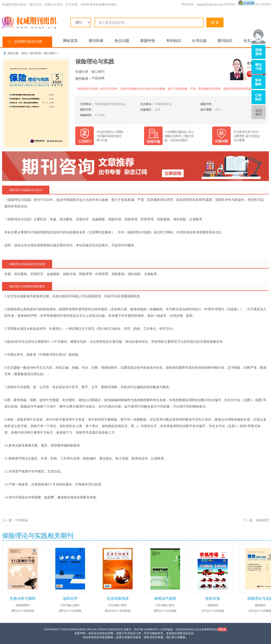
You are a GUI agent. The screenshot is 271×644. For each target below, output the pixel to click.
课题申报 (148, 41)
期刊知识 (225, 41)
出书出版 (199, 41)
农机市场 (213, 598)
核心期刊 (50, 53)
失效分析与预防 (23, 598)
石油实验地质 (118, 598)
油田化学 (70, 598)
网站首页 (70, 41)
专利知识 (173, 41)
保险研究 (262, 520)
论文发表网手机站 (207, 629)
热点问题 (122, 41)
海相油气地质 (165, 598)
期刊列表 (96, 41)
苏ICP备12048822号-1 (147, 629)
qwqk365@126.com (210, 5)
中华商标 (22, 520)
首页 (24, 53)
